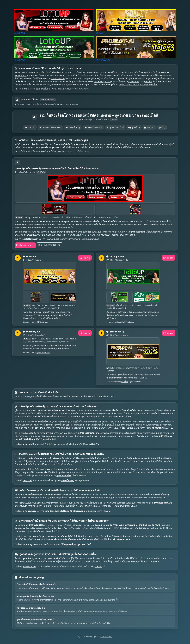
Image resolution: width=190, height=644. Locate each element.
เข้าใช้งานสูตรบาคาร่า (129, 85)
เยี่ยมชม (85, 258)
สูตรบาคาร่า (134, 82)
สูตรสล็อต (148, 82)
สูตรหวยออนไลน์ (115, 127)
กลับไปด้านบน (106, 637)
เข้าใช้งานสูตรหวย (102, 82)
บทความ (149, 127)
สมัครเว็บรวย (21, 75)
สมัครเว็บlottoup (93, 127)
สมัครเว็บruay (73, 127)
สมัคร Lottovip (93, 72)
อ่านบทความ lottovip (50, 245)
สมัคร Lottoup (58, 79)
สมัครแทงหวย (21, 72)
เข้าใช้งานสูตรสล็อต (148, 85)
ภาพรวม (30, 127)
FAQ (162, 127)
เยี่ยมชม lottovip (25, 245)
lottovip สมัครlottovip (50, 127)
